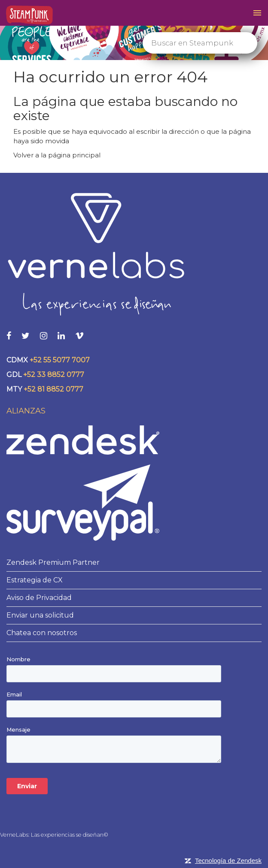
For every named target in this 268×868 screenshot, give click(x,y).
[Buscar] (200, 43)
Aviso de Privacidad (39, 598)
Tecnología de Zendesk (228, 860)
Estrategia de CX (35, 580)
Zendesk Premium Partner (53, 562)
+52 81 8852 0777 (53, 389)
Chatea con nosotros (42, 633)
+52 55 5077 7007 (60, 360)
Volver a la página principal (57, 155)
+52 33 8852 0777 (54, 375)
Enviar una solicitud (40, 615)
